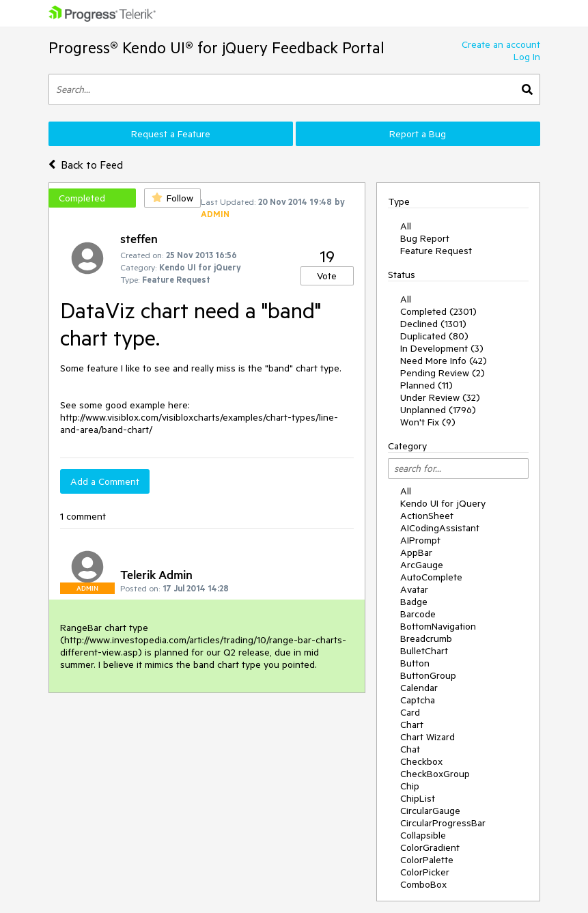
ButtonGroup (428, 675)
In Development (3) (442, 348)
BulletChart (424, 651)
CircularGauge (430, 811)
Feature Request (436, 251)
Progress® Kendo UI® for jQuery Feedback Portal (216, 47)
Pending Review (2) (443, 373)
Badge (414, 602)
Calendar (419, 688)
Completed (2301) (438, 311)
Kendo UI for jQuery (443, 503)
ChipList (418, 798)
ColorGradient (430, 847)
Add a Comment (105, 481)
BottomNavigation (438, 626)
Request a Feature (171, 134)
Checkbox (421, 761)
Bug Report (425, 238)
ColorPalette (427, 860)
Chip (410, 786)
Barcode (418, 614)
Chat (410, 749)
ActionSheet (427, 516)
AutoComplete (431, 577)
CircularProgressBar (443, 823)
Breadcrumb (426, 638)
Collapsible (423, 835)
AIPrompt (420, 540)
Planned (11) (426, 385)
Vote (327, 276)
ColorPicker (425, 872)
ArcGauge (422, 565)
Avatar (414, 589)
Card (410, 712)
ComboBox (423, 884)
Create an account (501, 44)
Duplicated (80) (434, 336)
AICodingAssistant (440, 528)
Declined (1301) (433, 324)
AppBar (416, 552)
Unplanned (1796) (438, 410)
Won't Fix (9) (428, 422)
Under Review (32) (440, 397)
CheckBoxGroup (435, 774)
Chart (412, 725)
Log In (527, 57)
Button (415, 663)
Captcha (418, 700)
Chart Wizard (428, 737)
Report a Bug (418, 134)
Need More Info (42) (444, 361)
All (406, 226)
